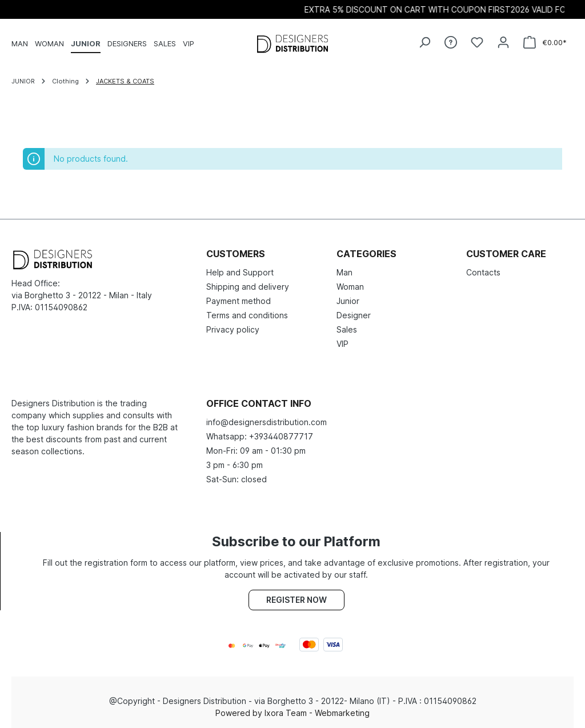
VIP (342, 344)
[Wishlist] (477, 42)
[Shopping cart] (545, 43)
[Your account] (503, 42)
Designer (354, 315)
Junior (348, 301)
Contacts (483, 272)
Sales (347, 329)
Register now (296, 600)
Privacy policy (233, 329)
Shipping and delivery (248, 287)
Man (344, 272)
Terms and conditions (247, 315)
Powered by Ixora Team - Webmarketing (292, 713)
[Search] (424, 42)
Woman (350, 287)
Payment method (239, 301)
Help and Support (240, 272)
